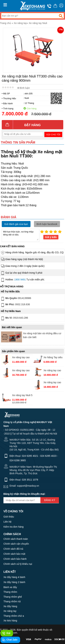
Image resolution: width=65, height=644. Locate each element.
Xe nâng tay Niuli (38, 23)
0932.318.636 (15, 305)
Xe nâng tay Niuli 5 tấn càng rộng (22, 396)
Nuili (27, 98)
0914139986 (16, 299)
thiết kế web (36, 630)
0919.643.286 (14, 318)
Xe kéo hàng (10, 621)
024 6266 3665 (18, 460)
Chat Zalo (10, 640)
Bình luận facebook (47, 224)
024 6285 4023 (48, 456)
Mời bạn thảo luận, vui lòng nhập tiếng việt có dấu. (21, 235)
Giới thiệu (9, 517)
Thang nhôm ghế (13, 597)
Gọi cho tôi (53, 135)
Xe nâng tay (20, 23)
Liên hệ (7, 522)
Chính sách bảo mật (14, 554)
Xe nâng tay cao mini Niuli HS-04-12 (53, 371)
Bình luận (24, 88)
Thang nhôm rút (12, 601)
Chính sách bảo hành (15, 559)
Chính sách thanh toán (16, 539)
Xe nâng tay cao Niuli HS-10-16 (21, 358)
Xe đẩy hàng (10, 606)
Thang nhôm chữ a (14, 616)
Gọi (6, 633)
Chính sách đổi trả (13, 549)
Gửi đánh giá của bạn (16, 224)
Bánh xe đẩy (10, 587)
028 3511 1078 (30, 480)
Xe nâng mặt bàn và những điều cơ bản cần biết (42, 335)
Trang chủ (6, 23)
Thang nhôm (10, 592)
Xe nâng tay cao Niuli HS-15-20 (21, 371)
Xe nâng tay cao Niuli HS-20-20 (52, 383)
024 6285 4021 (30, 456)
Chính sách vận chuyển (16, 544)
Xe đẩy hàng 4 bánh (14, 577)
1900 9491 (20, 280)
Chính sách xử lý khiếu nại (18, 564)
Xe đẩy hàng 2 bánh (14, 582)
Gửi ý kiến (51, 237)
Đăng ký (50, 500)
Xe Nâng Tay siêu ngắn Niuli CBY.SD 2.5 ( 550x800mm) (54, 358)
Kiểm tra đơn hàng (14, 527)
